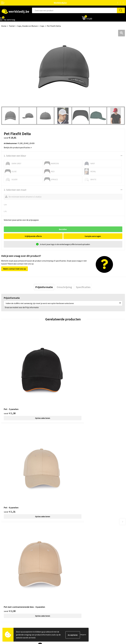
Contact (68, 544)
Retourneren (70, 588)
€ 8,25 (71, 471)
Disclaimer (69, 581)
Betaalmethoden (71, 585)
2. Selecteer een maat (15, 190)
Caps (42, 26)
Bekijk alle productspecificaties (18, 147)
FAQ (66, 559)
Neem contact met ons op (15, 269)
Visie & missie (7, 588)
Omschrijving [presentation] (64, 287)
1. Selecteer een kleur (15, 156)
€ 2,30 (10, 471)
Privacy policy (70, 548)
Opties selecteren (32, 397)
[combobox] (75, 10)
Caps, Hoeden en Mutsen (28, 26)
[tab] (44, 287)
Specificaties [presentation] (83, 287)
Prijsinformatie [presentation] (44, 287)
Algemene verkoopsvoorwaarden (78, 555)
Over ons (5, 581)
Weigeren (83, 635)
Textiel (12, 26)
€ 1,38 (10, 392)
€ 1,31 (71, 392)
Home (4, 26)
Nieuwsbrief (6, 585)
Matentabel (6, 592)
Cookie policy (70, 552)
